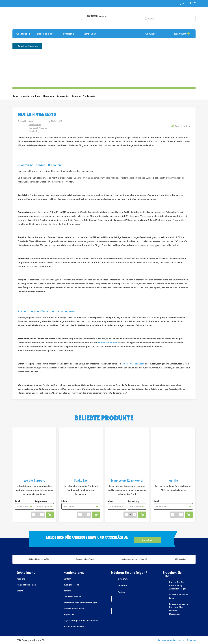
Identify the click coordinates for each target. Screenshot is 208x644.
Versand (68, 591)
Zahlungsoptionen (72, 597)
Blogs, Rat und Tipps (26, 585)
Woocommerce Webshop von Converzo (177, 640)
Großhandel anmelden (74, 626)
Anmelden (148, 540)
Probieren (69, 34)
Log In (181, 3)
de (191, 3)
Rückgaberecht (71, 585)
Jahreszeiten (35, 124)
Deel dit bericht (183, 126)
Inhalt (18, 501)
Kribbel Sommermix (107, 342)
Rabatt (20, 591)
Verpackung (41, 501)
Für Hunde (150, 34)
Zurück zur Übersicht (28, 46)
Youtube (118, 592)
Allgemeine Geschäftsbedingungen (81, 603)
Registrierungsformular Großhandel (81, 620)
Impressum (69, 614)
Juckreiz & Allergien (38, 128)
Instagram (119, 579)
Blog (31, 121)
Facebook (119, 586)
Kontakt (67, 579)
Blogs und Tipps (45, 34)
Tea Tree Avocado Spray (133, 364)
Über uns (21, 579)
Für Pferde (21, 34)
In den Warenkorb (50, 515)
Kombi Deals (90, 34)
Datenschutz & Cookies (75, 608)
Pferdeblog (34, 131)
